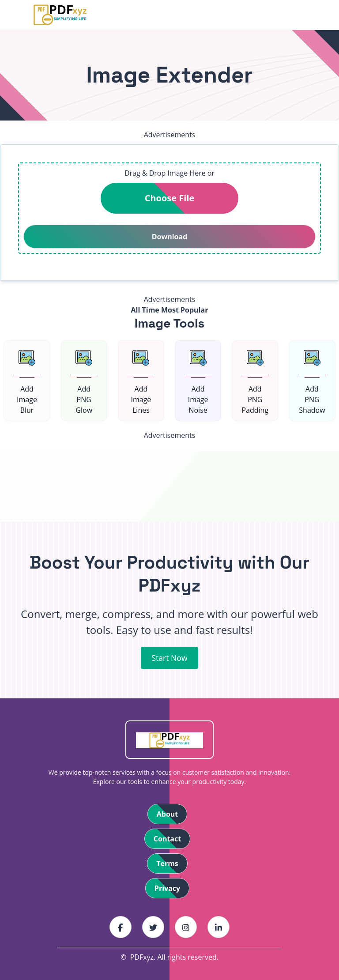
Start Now (169, 658)
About (168, 814)
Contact (167, 839)
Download (170, 237)
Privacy (167, 888)
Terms (167, 863)
